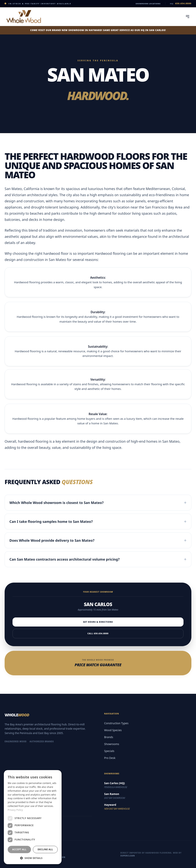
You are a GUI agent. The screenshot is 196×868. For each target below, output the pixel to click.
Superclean (128, 856)
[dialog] (33, 817)
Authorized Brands (42, 741)
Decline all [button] (45, 849)
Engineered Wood (16, 741)
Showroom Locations (148, 4)
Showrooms (112, 744)
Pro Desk (110, 758)
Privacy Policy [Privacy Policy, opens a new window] (15, 810)
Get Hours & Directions (98, 622)
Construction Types (116, 723)
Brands (109, 737)
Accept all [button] (19, 849)
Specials (109, 751)
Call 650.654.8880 (98, 633)
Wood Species (113, 730)
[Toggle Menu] (188, 17)
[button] (33, 858)
